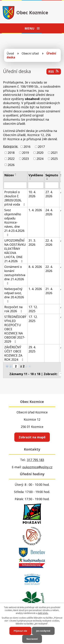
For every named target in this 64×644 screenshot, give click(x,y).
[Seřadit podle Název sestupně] (16, 175)
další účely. (43, 613)
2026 (11, 165)
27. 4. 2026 (49, 194)
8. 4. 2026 (35, 267)
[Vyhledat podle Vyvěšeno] (36, 185)
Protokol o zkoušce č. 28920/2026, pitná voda (15, 198)
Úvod (10, 53)
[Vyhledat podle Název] (15, 185)
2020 (40, 153)
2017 (41, 147)
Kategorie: (11, 146)
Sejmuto (52, 175)
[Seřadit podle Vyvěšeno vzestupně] (30, 178)
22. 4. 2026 (49, 242)
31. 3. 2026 (32, 242)
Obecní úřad (30, 53)
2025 (54, 159)
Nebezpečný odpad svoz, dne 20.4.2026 (14, 295)
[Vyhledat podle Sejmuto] (52, 185)
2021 (54, 153)
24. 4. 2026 (49, 212)
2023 (25, 159)
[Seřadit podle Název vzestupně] (16, 174)
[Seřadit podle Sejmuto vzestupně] (47, 178)
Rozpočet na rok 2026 (14, 309)
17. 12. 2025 (33, 309)
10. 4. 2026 (32, 194)
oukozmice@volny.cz (37, 467)
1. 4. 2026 (35, 210)
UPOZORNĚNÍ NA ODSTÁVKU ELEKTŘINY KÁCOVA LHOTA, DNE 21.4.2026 (15, 251)
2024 (40, 159)
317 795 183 (35, 460)
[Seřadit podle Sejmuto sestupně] (47, 179)
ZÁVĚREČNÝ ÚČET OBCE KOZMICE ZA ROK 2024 (14, 353)
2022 (11, 159)
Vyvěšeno (36, 175)
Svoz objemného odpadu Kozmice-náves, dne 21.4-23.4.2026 (14, 222)
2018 (11, 153)
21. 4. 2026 (49, 291)
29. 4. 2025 (32, 349)
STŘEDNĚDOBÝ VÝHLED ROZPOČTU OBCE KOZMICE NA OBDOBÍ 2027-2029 (15, 329)
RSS (54, 71)
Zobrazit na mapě (32, 437)
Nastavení (32, 639)
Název (9, 175)
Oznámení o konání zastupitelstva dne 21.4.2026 (15, 275)
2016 (27, 147)
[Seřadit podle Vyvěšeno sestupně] (30, 179)
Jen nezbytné (43, 631)
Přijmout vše (20, 631)
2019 (25, 153)
